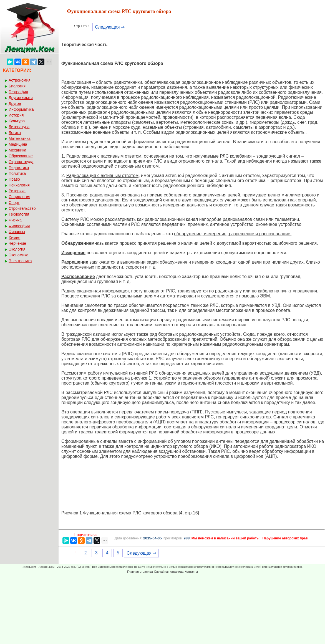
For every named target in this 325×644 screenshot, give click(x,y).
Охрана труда (21, 162)
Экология (17, 249)
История (16, 115)
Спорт (14, 203)
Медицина (18, 144)
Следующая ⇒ (110, 27)
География (18, 92)
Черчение (17, 243)
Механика (17, 150)
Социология (19, 197)
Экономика (18, 255)
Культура (17, 121)
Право (14, 179)
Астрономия (20, 80)
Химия (14, 238)
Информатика (21, 109)
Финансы (17, 232)
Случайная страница (169, 572)
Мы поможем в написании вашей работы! (226, 538)
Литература (19, 127)
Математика (20, 138)
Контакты (191, 572)
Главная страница (140, 572)
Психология (19, 185)
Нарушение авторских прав (285, 538)
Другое (15, 103)
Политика (17, 173)
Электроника (20, 261)
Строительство (22, 208)
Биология (17, 86)
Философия (19, 226)
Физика (15, 220)
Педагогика (19, 168)
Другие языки (21, 98)
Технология (19, 214)
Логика (15, 133)
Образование (21, 156)
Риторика (17, 191)
